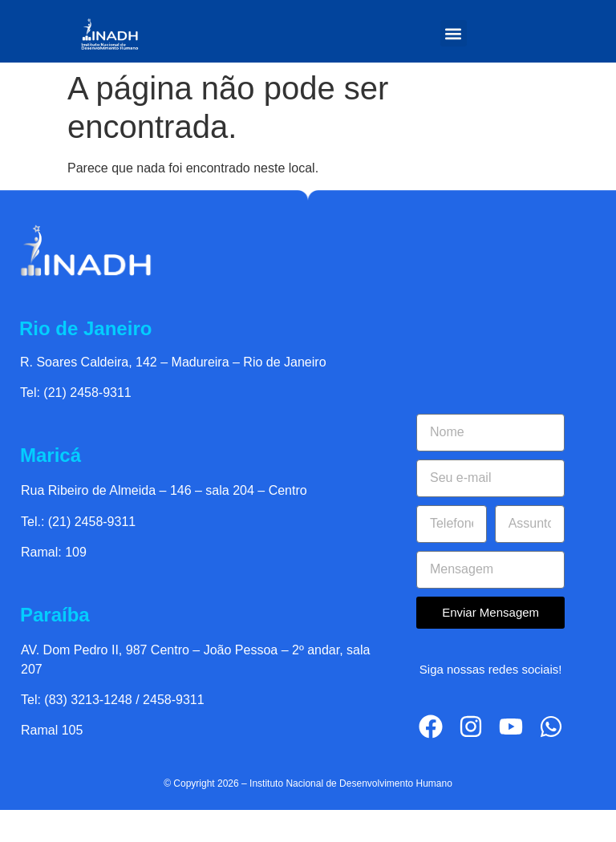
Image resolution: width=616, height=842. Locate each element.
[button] (454, 33)
